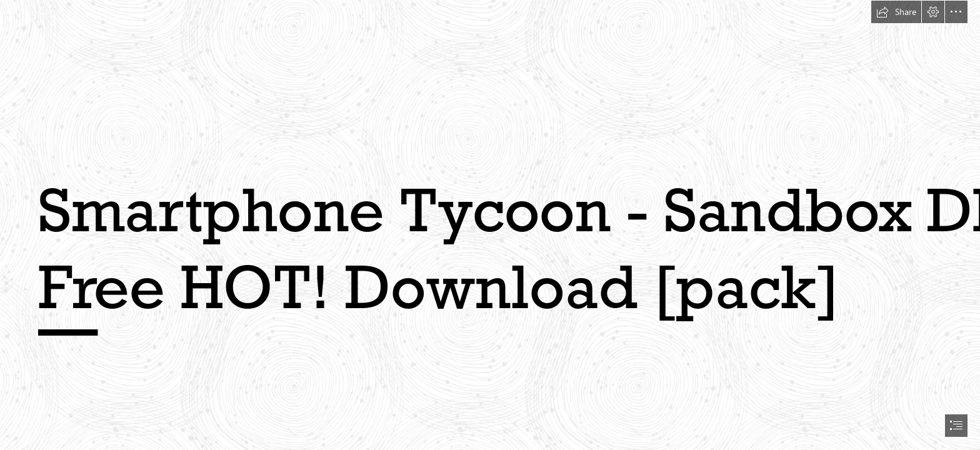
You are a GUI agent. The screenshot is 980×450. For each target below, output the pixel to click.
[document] (490, 225)
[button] (896, 12)
